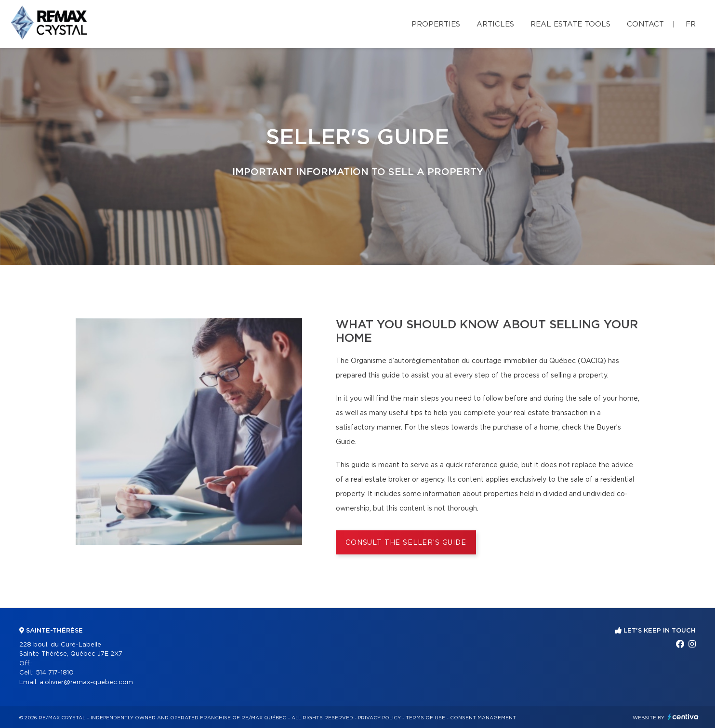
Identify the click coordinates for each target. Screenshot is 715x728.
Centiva (683, 717)
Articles (495, 24)
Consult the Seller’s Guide (406, 543)
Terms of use (425, 718)
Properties (436, 24)
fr (691, 24)
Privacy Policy (379, 718)
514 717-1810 (55, 673)
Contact (645, 24)
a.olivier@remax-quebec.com (86, 682)
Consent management (483, 718)
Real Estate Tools (570, 24)
